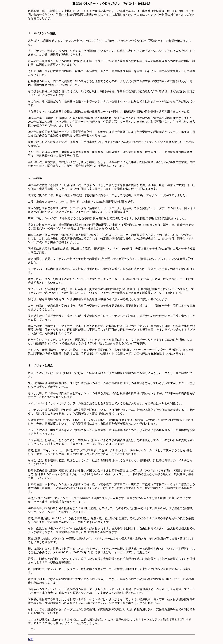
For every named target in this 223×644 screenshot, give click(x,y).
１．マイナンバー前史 (42, 33)
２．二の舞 (35, 178)
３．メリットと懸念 (40, 366)
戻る (31, 639)
